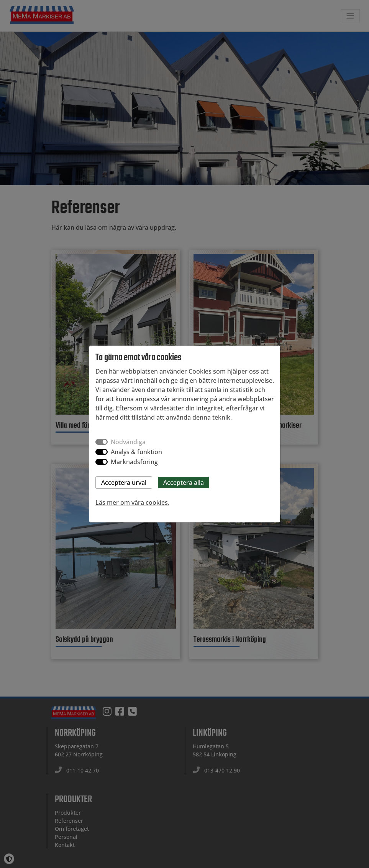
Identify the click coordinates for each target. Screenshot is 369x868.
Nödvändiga (128, 442)
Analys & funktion (136, 452)
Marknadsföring (134, 462)
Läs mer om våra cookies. (132, 502)
